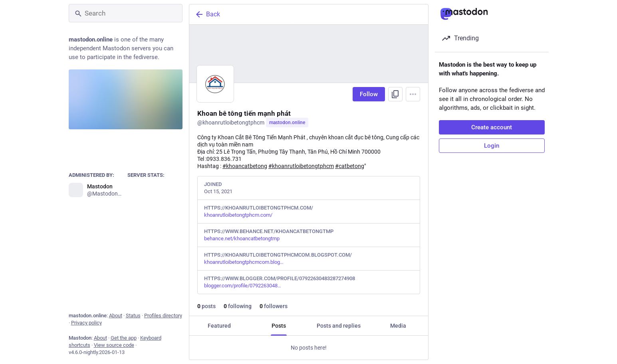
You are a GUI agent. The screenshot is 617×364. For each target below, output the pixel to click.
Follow (369, 94)
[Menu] (413, 94)
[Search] (126, 13)
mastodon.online (287, 123)
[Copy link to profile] (395, 94)
